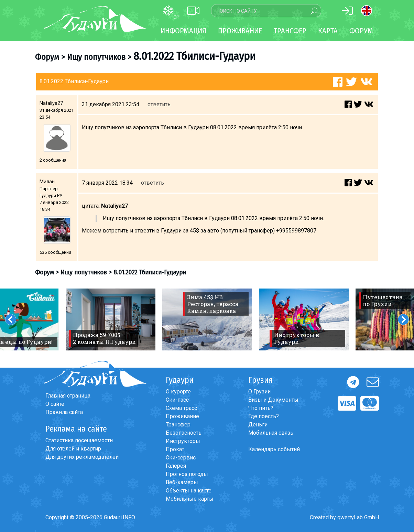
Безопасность (184, 433)
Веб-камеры (182, 482)
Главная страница (68, 396)
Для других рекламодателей (82, 457)
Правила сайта (64, 412)
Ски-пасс (177, 400)
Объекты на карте (189, 491)
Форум (361, 31)
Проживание (182, 416)
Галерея (176, 466)
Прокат (175, 449)
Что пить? (261, 408)
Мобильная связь (271, 433)
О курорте (178, 392)
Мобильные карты (190, 499)
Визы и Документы (273, 400)
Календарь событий (274, 449)
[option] (111, 319)
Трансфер (178, 425)
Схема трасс (181, 408)
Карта (328, 31)
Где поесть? (264, 416)
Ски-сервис (181, 458)
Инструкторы (183, 441)
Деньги (258, 425)
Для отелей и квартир (73, 449)
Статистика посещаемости (79, 440)
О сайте (55, 404)
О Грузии (259, 392)
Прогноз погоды (187, 474)
